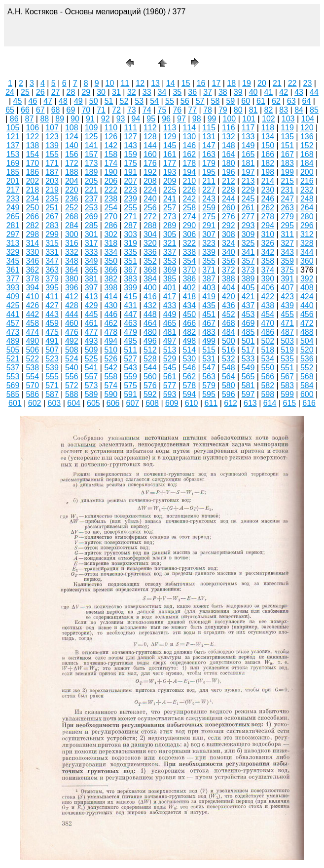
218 (32, 190)
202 (32, 181)
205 (91, 181)
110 (111, 128)
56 (185, 101)
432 (150, 305)
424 (307, 296)
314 (32, 243)
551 (287, 368)
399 (130, 288)
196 (229, 172)
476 (72, 332)
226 (189, 190)
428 (72, 305)
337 (170, 252)
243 (209, 199)
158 (111, 154)
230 (268, 190)
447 (130, 314)
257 (170, 208)
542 (111, 368)
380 (72, 279)
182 (268, 163)
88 (44, 119)
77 (192, 110)
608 (152, 403)
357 (248, 261)
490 (32, 341)
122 (32, 137)
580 (229, 385)
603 (54, 403)
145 (170, 145)
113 (170, 128)
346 (32, 261)
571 (52, 385)
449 (170, 314)
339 (209, 252)
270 (111, 217)
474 (32, 332)
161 (170, 154)
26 (40, 92)
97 (181, 119)
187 (52, 172)
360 (307, 261)
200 (307, 172)
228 (229, 190)
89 (60, 119)
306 (189, 234)
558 (111, 376)
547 (209, 368)
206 (111, 181)
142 (111, 145)
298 (32, 234)
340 (229, 252)
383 (130, 279)
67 (40, 110)
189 (91, 172)
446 (111, 314)
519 (287, 350)
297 (13, 234)
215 (287, 181)
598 (268, 394)
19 (247, 83)
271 (130, 217)
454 (268, 314)
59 (230, 101)
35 (177, 92)
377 (13, 279)
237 (91, 199)
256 (150, 208)
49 (78, 101)
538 (32, 368)
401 (170, 288)
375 (287, 270)
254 (111, 208)
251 (52, 208)
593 (170, 394)
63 (291, 101)
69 (71, 110)
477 (91, 332)
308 (229, 234)
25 (25, 92)
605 (93, 403)
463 (130, 323)
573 (91, 385)
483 (209, 332)
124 (72, 137)
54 (154, 101)
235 (52, 199)
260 (229, 208)
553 (13, 376)
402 (189, 288)
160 (150, 154)
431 (130, 305)
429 (91, 305)
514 (189, 350)
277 (248, 217)
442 (32, 314)
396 (72, 288)
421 (248, 296)
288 (150, 225)
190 (111, 172)
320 (150, 243)
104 (308, 119)
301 (91, 234)
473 (13, 332)
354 (189, 261)
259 (209, 208)
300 (72, 234)
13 (155, 83)
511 (130, 350)
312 (307, 234)
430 (111, 305)
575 (130, 385)
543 (130, 368)
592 (150, 394)
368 (150, 270)
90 (75, 119)
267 (52, 217)
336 (150, 252)
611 (211, 403)
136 (307, 137)
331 (52, 252)
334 (111, 252)
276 (229, 217)
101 (249, 119)
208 (150, 181)
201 (13, 181)
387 (209, 279)
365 (91, 270)
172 (72, 163)
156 (72, 154)
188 (72, 172)
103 (288, 119)
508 (72, 350)
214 (268, 181)
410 (32, 296)
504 (307, 341)
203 (52, 181)
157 (91, 154)
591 (130, 394)
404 (229, 288)
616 (309, 403)
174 (111, 163)
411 (52, 296)
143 (130, 145)
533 (248, 359)
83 (284, 110)
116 (229, 128)
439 (287, 305)
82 (269, 110)
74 (147, 110)
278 (268, 217)
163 (209, 154)
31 (116, 92)
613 (250, 403)
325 (248, 243)
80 (238, 110)
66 (25, 110)
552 (307, 368)
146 (189, 145)
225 (170, 190)
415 (130, 296)
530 (189, 359)
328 (307, 243)
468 (229, 323)
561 (170, 376)
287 (130, 225)
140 (72, 145)
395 (52, 288)
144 (150, 145)
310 (268, 234)
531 (209, 359)
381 (91, 279)
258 (189, 208)
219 (52, 190)
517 (248, 350)
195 (209, 172)
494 (111, 341)
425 (13, 305)
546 (189, 368)
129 (170, 137)
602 (35, 403)
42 (284, 92)
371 (209, 270)
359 (287, 261)
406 (268, 288)
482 (189, 332)
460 (72, 323)
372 (229, 270)
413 (91, 296)
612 (231, 403)
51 (109, 101)
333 (91, 252)
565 (248, 376)
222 (111, 190)
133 (248, 137)
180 (229, 163)
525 (91, 359)
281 (13, 225)
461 (91, 323)
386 (189, 279)
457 (13, 323)
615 (290, 403)
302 (111, 234)
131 (209, 137)
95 (151, 119)
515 (209, 350)
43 (299, 92)
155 (52, 154)
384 (150, 279)
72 (116, 110)
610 (192, 403)
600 (307, 394)
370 (189, 270)
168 (307, 154)
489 (13, 341)
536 (307, 359)
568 (307, 376)
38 (223, 92)
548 (229, 368)
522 (32, 359)
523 (52, 359)
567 (287, 376)
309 (248, 234)
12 (140, 83)
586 (32, 394)
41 (269, 92)
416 (150, 296)
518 (268, 350)
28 (71, 92)
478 (111, 332)
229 (248, 190)
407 (287, 288)
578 (189, 385)
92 (106, 119)
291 (209, 225)
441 (13, 314)
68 (56, 110)
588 (72, 394)
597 (248, 394)
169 (13, 163)
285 (91, 225)
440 (307, 305)
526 (111, 359)
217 (13, 190)
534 (268, 359)
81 (253, 110)
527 (130, 359)
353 (170, 261)
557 (91, 376)
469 (248, 323)
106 (32, 128)
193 (170, 172)
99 (212, 119)
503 (287, 341)
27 (56, 92)
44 (314, 92)
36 (192, 92)
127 (130, 137)
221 (91, 190)
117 (248, 128)
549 (248, 368)
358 (268, 261)
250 (32, 208)
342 (268, 252)
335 (130, 252)
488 (307, 332)
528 (150, 359)
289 (170, 225)
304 (150, 234)
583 (287, 385)
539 (52, 368)
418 (189, 296)
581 (248, 385)
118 (268, 128)
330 (32, 252)
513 (170, 350)
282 (32, 225)
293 (248, 225)
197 (248, 172)
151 (287, 145)
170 (32, 163)
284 (72, 225)
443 (52, 314)
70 (86, 110)
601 (15, 403)
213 (248, 181)
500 (229, 341)
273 (170, 217)
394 (32, 288)
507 (52, 350)
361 (13, 270)
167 (287, 154)
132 (229, 137)
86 (14, 119)
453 (248, 314)
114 (189, 128)
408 (307, 288)
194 (189, 172)
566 (268, 376)
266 (32, 217)
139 (52, 145)
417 (170, 296)
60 (246, 101)
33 (147, 92)
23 (308, 83)
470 (268, 323)
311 (287, 234)
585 (13, 394)
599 (287, 394)
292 (229, 225)
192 (150, 172)
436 (229, 305)
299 (52, 234)
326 (268, 243)
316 (72, 243)
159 (130, 154)
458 (32, 323)
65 (10, 110)
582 (268, 385)
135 (287, 137)
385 (170, 279)
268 (72, 217)
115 (209, 128)
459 (52, 323)
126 (111, 137)
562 (189, 376)
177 (170, 163)
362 (32, 270)
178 (189, 163)
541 (91, 368)
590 (111, 394)
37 (208, 92)
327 (287, 243)
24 (10, 92)
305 (170, 234)
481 (170, 332)
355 (209, 261)
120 (307, 128)
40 (253, 92)
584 (307, 385)
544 (150, 368)
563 (209, 376)
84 (299, 110)
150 (268, 145)
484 (229, 332)
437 (248, 305)
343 (287, 252)
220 (72, 190)
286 (111, 225)
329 (13, 252)
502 (268, 341)
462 (111, 323)
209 (170, 181)
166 (268, 154)
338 (189, 252)
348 (72, 261)
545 (170, 368)
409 (13, 296)
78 (208, 110)
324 (229, 243)
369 (170, 270)
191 (130, 172)
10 (110, 83)
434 (189, 305)
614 (270, 403)
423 (287, 296)
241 (170, 199)
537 (13, 368)
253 (91, 208)
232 (307, 190)
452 (229, 314)
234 (32, 199)
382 (111, 279)
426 (32, 305)
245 (248, 199)
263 (287, 208)
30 (101, 92)
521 (13, 359)
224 (150, 190)
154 (32, 154)
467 (209, 323)
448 (150, 314)
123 (52, 137)
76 (177, 110)
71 (101, 110)
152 (307, 145)
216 (307, 181)
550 (268, 368)
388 (229, 279)
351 (130, 261)
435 (209, 305)
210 (189, 181)
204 (72, 181)
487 (287, 332)
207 (130, 181)
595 (209, 394)
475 (52, 332)
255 (130, 208)
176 (150, 163)
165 (248, 154)
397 (91, 288)
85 (314, 110)
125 (91, 137)
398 (111, 288)
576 (150, 385)
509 (91, 350)
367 (130, 270)
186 (32, 172)
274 (189, 217)
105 (13, 128)
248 (307, 199)
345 (13, 261)
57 (200, 101)
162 (189, 154)
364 (72, 270)
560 (150, 376)
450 (189, 314)
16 (201, 83)
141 (91, 145)
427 (52, 305)
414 (111, 296)
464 (150, 323)
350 (111, 261)
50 (94, 101)
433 (170, 305)
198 (268, 172)
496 (150, 341)
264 (307, 208)
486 (268, 332)
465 (170, 323)
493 (91, 341)
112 (150, 128)
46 (33, 101)
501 (248, 341)
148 (229, 145)
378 (32, 279)
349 (91, 261)
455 (287, 314)
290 (189, 225)
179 (209, 163)
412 (72, 296)
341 (248, 252)
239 (130, 199)
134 (268, 137)
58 (216, 101)
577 (170, 385)
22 (292, 83)
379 (52, 279)
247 (287, 199)
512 (150, 350)
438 (268, 305)
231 (287, 190)
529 (170, 359)
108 (72, 128)
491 (52, 341)
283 (52, 225)
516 (229, 350)
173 (91, 163)
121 (13, 137)
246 (268, 199)
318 (111, 243)
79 (223, 110)
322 (189, 243)
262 (268, 208)
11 (125, 83)
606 (113, 403)
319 (130, 243)
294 (268, 225)
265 (13, 217)
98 (197, 119)
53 (139, 101)
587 (52, 394)
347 (52, 261)
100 (230, 119)
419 (209, 296)
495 (130, 341)
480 (150, 332)
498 (189, 341)
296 (307, 225)
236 (72, 199)
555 (52, 376)
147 (209, 145)
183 (287, 163)
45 (18, 101)
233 (13, 199)
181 (248, 163)
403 (209, 288)
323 (209, 243)
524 (72, 359)
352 (150, 261)
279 (287, 217)
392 (307, 279)
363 (52, 270)
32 (132, 92)
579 (209, 385)
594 (189, 394)
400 (150, 288)
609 (172, 403)
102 (269, 119)
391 (287, 279)
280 (307, 217)
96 (166, 119)
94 (136, 119)
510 (111, 350)
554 (32, 376)
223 (130, 190)
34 (162, 92)
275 (209, 217)
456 (307, 314)
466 (189, 323)
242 (189, 199)
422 (268, 296)
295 (287, 225)
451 (209, 314)
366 (111, 270)
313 (13, 243)
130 (189, 137)
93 (121, 119)
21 (277, 83)
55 (170, 101)
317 (91, 243)
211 (209, 181)
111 (130, 128)
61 (261, 101)
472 (307, 323)
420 (229, 296)
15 (186, 83)
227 (209, 190)
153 (13, 154)
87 (30, 119)
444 (72, 314)
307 (209, 234)
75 (162, 110)
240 (150, 199)
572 (72, 385)
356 (229, 261)
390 (268, 279)
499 (209, 341)
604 (74, 403)
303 (130, 234)
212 (229, 181)
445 (91, 314)
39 (238, 92)
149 (248, 145)
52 (124, 101)
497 (170, 341)
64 (307, 101)
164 (229, 154)
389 (248, 279)
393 (13, 288)
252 (72, 208)
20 (262, 83)
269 (91, 217)
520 (307, 350)
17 (216, 83)
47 (48, 101)
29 (86, 92)
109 (91, 128)
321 (170, 243)
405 (248, 288)
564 (229, 376)
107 (52, 128)
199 (287, 172)
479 (130, 332)
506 (32, 350)
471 (287, 323)
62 (276, 101)
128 (150, 137)
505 (13, 350)
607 (133, 403)
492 (72, 341)
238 (111, 199)
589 (91, 394)
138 (32, 145)
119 (287, 128)
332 (72, 252)
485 (248, 332)
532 (229, 359)
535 (287, 359)
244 (229, 199)
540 (72, 368)
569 (13, 385)
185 (13, 172)
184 (307, 163)
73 (132, 110)
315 (52, 243)
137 (13, 145)
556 (72, 376)
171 (52, 163)
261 (248, 208)
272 (150, 217)
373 (248, 270)
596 (229, 394)
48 (63, 101)
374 (268, 270)
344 (307, 252)
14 (171, 83)
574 (111, 385)
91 (90, 119)
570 (32, 385)
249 (13, 208)
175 (130, 163)
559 (130, 376)
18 (231, 83)
